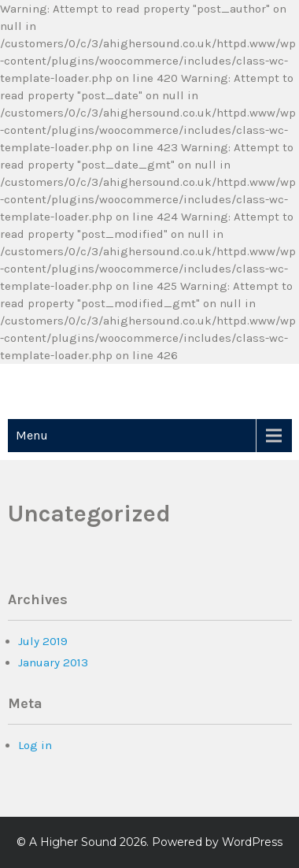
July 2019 (43, 641)
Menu (32, 435)
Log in (35, 745)
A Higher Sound (73, 842)
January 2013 (53, 662)
